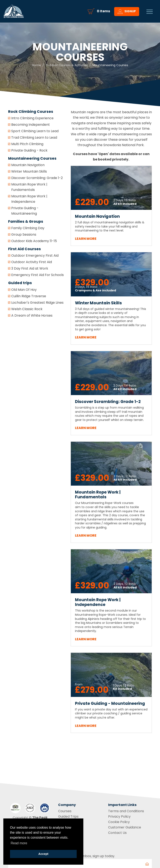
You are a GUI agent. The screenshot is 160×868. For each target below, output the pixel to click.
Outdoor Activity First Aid (32, 262)
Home (36, 65)
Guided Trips (68, 816)
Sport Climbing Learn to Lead (35, 131)
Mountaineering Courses (32, 158)
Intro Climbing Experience (32, 118)
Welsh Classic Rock (27, 309)
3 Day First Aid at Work (30, 268)
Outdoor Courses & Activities (67, 65)
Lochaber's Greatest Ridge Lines (37, 303)
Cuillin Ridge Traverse (29, 296)
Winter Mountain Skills (29, 171)
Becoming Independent (31, 125)
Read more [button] (19, 843)
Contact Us (117, 833)
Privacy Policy (119, 816)
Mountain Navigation (28, 165)
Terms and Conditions (126, 811)
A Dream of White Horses (32, 315)
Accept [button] (43, 854)
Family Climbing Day (28, 228)
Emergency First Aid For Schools (37, 275)
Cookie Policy (119, 822)
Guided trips (20, 283)
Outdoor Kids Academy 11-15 (34, 241)
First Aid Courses (24, 249)
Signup (127, 12)
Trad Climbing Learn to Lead (34, 137)
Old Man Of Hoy (24, 290)
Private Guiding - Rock (29, 150)
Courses (65, 811)
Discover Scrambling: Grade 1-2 (37, 178)
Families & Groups (26, 221)
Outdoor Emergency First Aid (35, 256)
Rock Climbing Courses (31, 112)
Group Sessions (24, 234)
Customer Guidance (125, 827)
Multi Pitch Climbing (27, 144)
